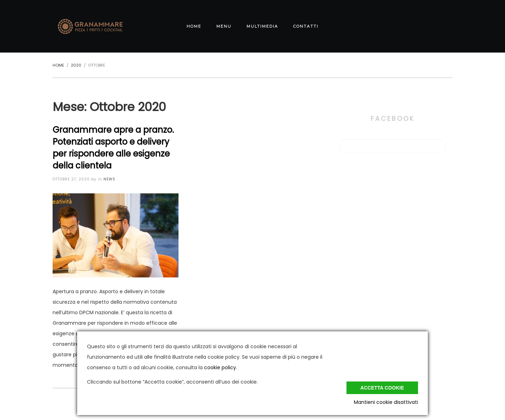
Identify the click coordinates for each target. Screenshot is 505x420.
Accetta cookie (382, 388)
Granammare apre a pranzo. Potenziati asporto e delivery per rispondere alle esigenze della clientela (113, 148)
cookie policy (220, 367)
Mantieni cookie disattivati (386, 402)
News (109, 179)
